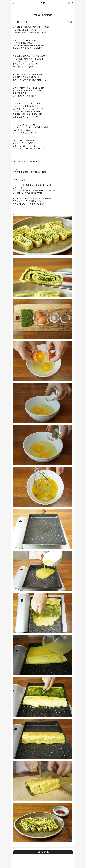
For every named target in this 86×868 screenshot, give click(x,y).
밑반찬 (43, 12)
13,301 (18, 22)
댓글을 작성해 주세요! (43, 852)
